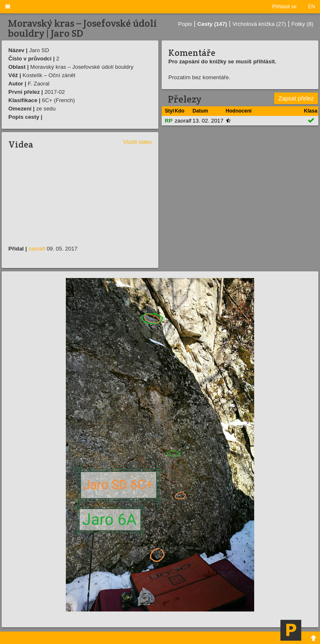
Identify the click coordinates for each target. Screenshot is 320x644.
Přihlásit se (284, 7)
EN (311, 7)
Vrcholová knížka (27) (259, 24)
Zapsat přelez (296, 98)
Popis (185, 24)
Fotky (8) (302, 24)
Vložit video (137, 142)
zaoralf (37, 249)
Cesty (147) (212, 24)
